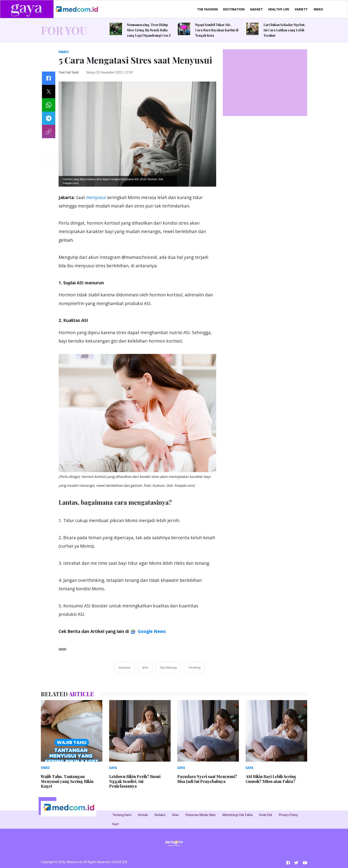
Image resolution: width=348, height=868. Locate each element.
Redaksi (160, 815)
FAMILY (64, 52)
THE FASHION (207, 9)
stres (145, 667)
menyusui (95, 197)
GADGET (256, 9)
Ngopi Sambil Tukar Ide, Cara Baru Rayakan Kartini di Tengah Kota (217, 30)
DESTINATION (234, 9)
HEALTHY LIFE (279, 9)
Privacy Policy (288, 815)
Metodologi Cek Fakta (237, 815)
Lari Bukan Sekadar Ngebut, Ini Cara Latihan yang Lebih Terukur (284, 30)
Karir (116, 824)
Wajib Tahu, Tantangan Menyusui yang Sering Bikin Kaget (67, 781)
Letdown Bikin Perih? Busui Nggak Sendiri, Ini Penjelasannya (135, 781)
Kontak (143, 815)
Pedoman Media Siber (201, 815)
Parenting (194, 667)
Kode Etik (266, 815)
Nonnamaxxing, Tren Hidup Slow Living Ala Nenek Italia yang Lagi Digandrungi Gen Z (149, 30)
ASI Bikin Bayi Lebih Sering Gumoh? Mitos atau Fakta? (271, 779)
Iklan (176, 815)
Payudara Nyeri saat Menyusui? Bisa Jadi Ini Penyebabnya (207, 779)
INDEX (318, 9)
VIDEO (45, 768)
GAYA (113, 768)
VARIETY (301, 9)
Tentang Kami (122, 815)
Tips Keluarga (168, 667)
